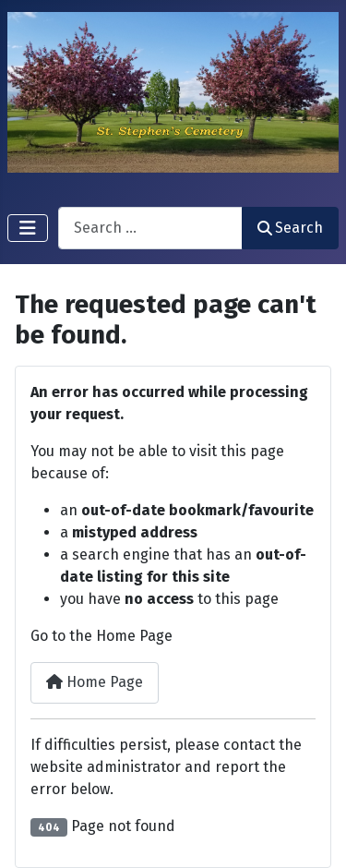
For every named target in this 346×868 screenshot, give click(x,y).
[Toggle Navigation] (28, 228)
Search (290, 228)
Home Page (95, 682)
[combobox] (150, 228)
